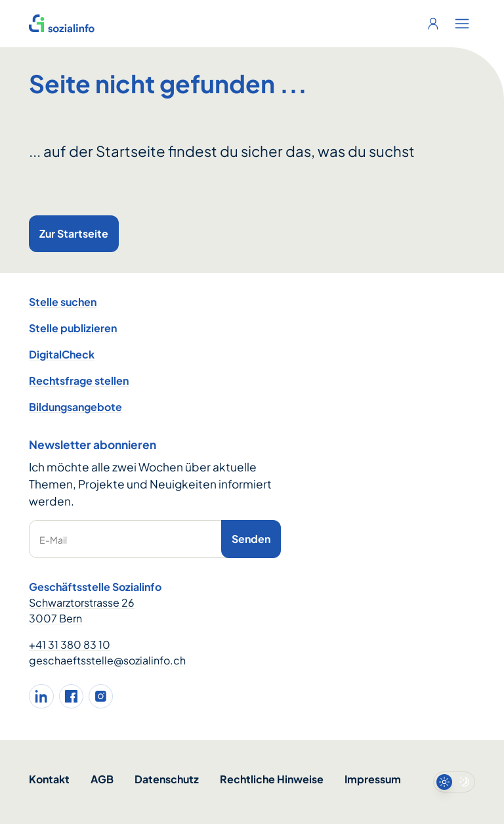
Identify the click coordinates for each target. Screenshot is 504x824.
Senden (251, 539)
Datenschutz (167, 779)
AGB (102, 779)
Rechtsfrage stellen (79, 380)
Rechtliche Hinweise (272, 779)
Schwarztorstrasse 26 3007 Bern (82, 610)
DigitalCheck (62, 354)
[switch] (454, 782)
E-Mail (53, 540)
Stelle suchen (63, 302)
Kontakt (49, 779)
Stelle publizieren (73, 328)
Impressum (373, 779)
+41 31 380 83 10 (70, 644)
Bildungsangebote (75, 407)
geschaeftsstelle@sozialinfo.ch (107, 660)
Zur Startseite (74, 233)
